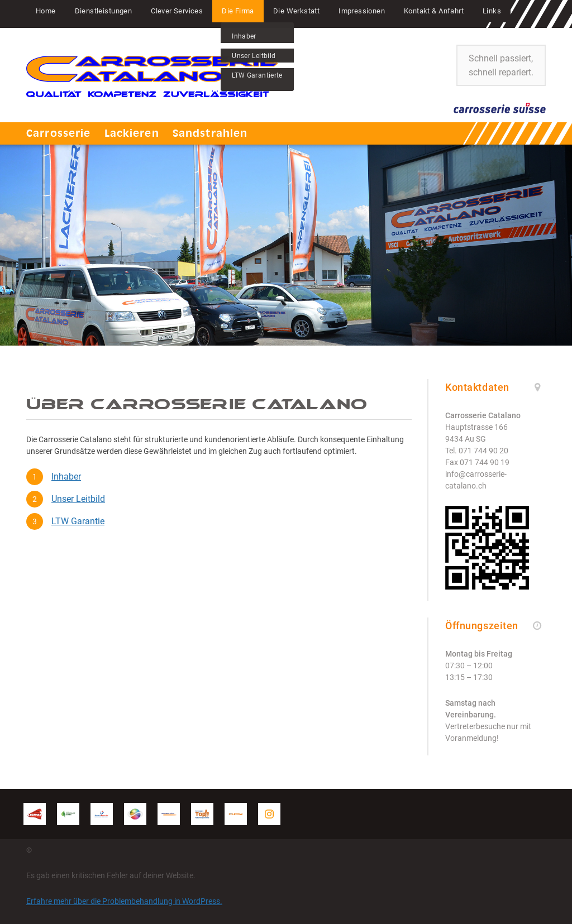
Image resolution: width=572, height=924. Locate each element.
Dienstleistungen (104, 11)
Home (46, 11)
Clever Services (177, 11)
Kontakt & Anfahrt (434, 11)
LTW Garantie (78, 521)
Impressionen (362, 11)
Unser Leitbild (78, 499)
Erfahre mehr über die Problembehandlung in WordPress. (124, 901)
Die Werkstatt (296, 11)
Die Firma (238, 11)
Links (492, 11)
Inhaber (66, 477)
